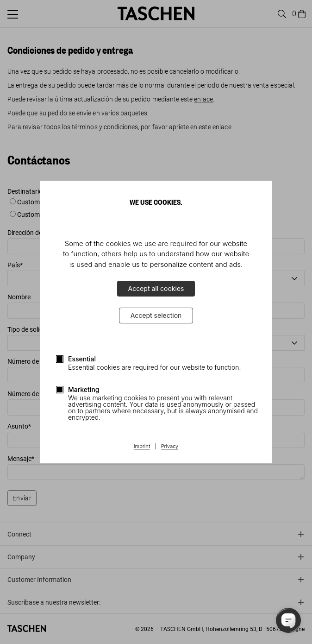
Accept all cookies (156, 288)
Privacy (170, 447)
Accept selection (156, 315)
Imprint (142, 447)
